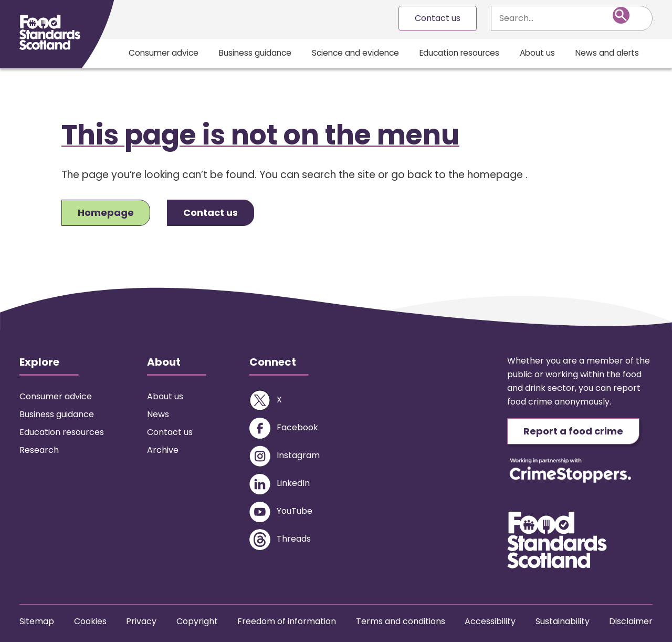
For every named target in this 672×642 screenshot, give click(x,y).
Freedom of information (287, 621)
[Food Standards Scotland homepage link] (50, 33)
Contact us (438, 18)
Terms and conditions (401, 621)
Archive (163, 450)
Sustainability (563, 621)
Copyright (197, 621)
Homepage (106, 213)
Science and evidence (355, 53)
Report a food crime (573, 431)
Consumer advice (164, 53)
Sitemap (37, 621)
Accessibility (490, 621)
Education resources (459, 53)
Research (39, 450)
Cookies (90, 621)
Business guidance (255, 53)
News (158, 414)
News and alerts (607, 53)
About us (537, 53)
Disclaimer (631, 621)
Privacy (141, 621)
